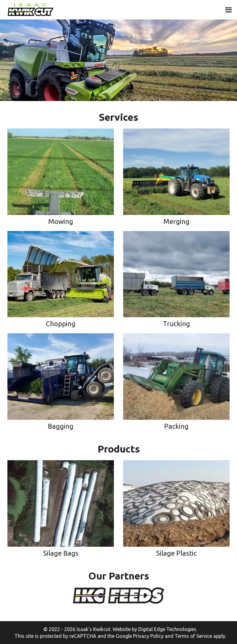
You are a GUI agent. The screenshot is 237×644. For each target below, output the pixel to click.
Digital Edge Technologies (167, 629)
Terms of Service (193, 636)
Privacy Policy (148, 636)
